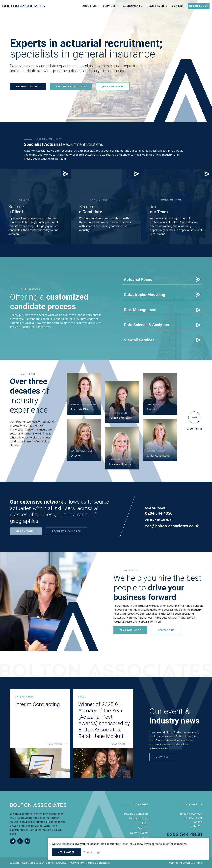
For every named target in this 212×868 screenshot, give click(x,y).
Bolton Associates (24, 10)
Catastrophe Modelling (145, 295)
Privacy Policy (75, 863)
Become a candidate (71, 86)
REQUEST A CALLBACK (66, 531)
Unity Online (194, 863)
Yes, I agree (156, 852)
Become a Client (139, 818)
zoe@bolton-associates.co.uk (172, 526)
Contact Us (166, 630)
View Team (194, 421)
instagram (27, 841)
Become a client (28, 86)
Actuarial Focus (138, 280)
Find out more (130, 630)
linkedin (20, 841)
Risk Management (140, 310)
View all (162, 757)
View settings (181, 851)
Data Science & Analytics (146, 325)
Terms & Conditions (98, 863)
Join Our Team (113, 86)
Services (143, 828)
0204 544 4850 (159, 513)
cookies (156, 835)
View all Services (139, 340)
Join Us (144, 823)
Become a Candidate (136, 814)
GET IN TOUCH (26, 531)
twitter (13, 841)
